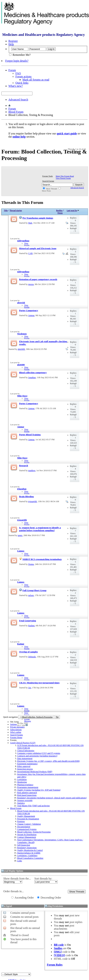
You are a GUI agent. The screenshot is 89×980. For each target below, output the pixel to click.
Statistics (21, 803)
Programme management (28, 787)
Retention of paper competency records (38, 279)
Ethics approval (24, 766)
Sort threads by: (43, 879)
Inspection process (25, 769)
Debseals (32, 657)
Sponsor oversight (25, 800)
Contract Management (27, 837)
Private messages (17, 727)
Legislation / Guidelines (27, 856)
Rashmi (31, 626)
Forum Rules (55, 965)
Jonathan (32, 377)
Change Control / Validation (29, 824)
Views (60, 213)
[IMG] (58, 952)
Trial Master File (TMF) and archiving (33, 806)
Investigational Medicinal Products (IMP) (35, 772)
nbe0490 (21, 349)
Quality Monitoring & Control (30, 850)
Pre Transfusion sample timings (38, 218)
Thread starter (16, 211)
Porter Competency (29, 310)
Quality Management (26, 816)
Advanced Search (18, 100)
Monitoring (22, 782)
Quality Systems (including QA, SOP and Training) (39, 790)
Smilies (58, 948)
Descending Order (49, 898)
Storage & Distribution (27, 835)
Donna (31, 564)
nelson (31, 595)
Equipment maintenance (27, 764)
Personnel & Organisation (28, 819)
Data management (25, 758)
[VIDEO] (59, 955)
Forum (12, 70)
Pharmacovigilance (25, 785)
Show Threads (50, 189)
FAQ (18, 73)
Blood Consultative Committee (30, 858)
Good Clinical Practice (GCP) (23, 743)
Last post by (73, 211)
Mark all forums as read (36, 80)
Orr (30, 688)
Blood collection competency (33, 373)
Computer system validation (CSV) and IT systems (39, 753)
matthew (32, 471)
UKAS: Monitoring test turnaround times (39, 683)
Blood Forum (16, 112)
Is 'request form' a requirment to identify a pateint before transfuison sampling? (40, 529)
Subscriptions (16, 730)
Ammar (31, 315)
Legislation (22, 779)
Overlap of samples (28, 652)
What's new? (16, 86)
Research (24, 466)
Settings (14, 724)
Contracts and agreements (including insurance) (37, 756)
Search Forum (48, 181)
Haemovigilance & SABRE (29, 853)
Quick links (22, 83)
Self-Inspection (24, 845)
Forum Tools (47, 176)
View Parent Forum (63, 178)
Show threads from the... (17, 879)
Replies (59, 211)
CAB (30, 253)
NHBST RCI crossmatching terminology (42, 559)
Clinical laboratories (26, 751)
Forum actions (23, 76)
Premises (21, 821)
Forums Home (16, 737)
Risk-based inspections (27, 795)
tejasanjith (32, 501)
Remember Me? (20, 55)
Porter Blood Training (30, 435)
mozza (31, 284)
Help (11, 44)
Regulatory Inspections (27, 848)
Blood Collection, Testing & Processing (34, 832)
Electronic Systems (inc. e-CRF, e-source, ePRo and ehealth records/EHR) (48, 761)
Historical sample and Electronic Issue (38, 248)
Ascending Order (23, 898)
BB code (59, 945)
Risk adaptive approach (27, 793)
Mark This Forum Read (65, 176)
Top (57, 717)
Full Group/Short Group (34, 590)
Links (20, 861)
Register (13, 41)
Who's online (16, 732)
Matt (30, 223)
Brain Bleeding (26, 496)
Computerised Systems (27, 829)
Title (6, 211)
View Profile (27, 244)
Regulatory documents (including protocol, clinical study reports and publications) (52, 798)
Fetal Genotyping (28, 621)
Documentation (24, 827)
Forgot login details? (17, 61)
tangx (20, 535)
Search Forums (16, 735)
